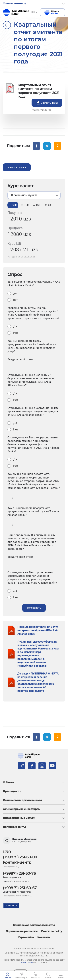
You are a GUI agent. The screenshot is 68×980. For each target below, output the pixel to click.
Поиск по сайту (52, 931)
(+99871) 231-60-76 (19, 873)
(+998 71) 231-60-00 (20, 857)
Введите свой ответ (20, 359)
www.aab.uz (27, 963)
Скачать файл (47, 103)
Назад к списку (17, 167)
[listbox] (34, 195)
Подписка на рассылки (22, 931)
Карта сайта (26, 937)
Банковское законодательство (34, 925)
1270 (7, 852)
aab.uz (16, 12)
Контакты (44, 937)
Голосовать (34, 608)
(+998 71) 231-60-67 (20, 888)
